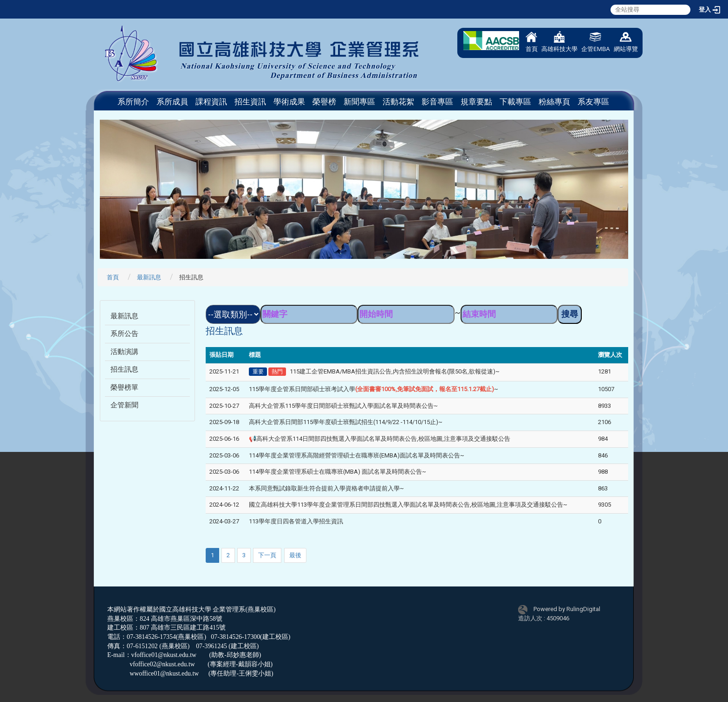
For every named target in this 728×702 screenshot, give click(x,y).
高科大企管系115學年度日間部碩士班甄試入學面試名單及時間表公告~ (343, 406)
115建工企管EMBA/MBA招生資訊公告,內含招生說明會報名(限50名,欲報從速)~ (395, 371)
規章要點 (476, 102)
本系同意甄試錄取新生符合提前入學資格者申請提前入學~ (326, 488)
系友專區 (593, 102)
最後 (295, 555)
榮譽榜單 (124, 387)
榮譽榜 (324, 102)
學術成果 (289, 102)
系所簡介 (133, 102)
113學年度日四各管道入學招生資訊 (296, 521)
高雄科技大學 (559, 42)
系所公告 (124, 334)
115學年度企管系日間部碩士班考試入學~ (374, 389)
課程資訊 (211, 102)
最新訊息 (149, 277)
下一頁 (267, 555)
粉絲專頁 (554, 102)
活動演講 (124, 352)
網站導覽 (626, 42)
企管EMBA (596, 42)
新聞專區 (359, 102)
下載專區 (515, 102)
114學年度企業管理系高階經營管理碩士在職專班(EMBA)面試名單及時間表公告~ (357, 455)
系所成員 (172, 102)
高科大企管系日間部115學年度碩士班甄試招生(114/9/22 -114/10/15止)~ (346, 422)
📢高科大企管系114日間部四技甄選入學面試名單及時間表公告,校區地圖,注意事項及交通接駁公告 (380, 439)
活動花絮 (398, 102)
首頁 (532, 42)
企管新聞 (124, 405)
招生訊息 (124, 369)
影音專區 (437, 102)
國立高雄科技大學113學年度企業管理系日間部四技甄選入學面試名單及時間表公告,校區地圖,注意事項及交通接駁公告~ (408, 505)
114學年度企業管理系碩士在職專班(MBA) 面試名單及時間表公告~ (338, 472)
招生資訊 (250, 102)
